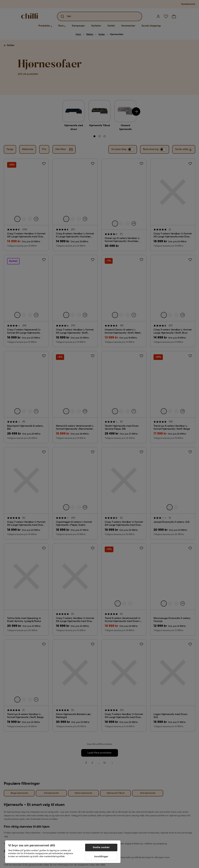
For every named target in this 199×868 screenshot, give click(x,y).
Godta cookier (101, 847)
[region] (63, 852)
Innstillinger (101, 857)
